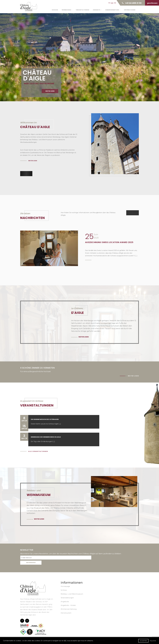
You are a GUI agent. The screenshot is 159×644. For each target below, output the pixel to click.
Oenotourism (66, 613)
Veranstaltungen (82, 10)
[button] (23, 174)
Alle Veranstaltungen (38, 451)
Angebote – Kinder (68, 605)
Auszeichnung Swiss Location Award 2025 (109, 242)
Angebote (97, 10)
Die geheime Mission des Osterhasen (45, 419)
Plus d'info (153, 641)
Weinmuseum (67, 10)
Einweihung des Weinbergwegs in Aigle (46, 437)
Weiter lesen (33, 161)
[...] (60, 424)
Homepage (65, 586)
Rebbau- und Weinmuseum (72, 594)
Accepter (143, 641)
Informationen (130, 10)
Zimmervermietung (113, 10)
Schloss (55, 10)
